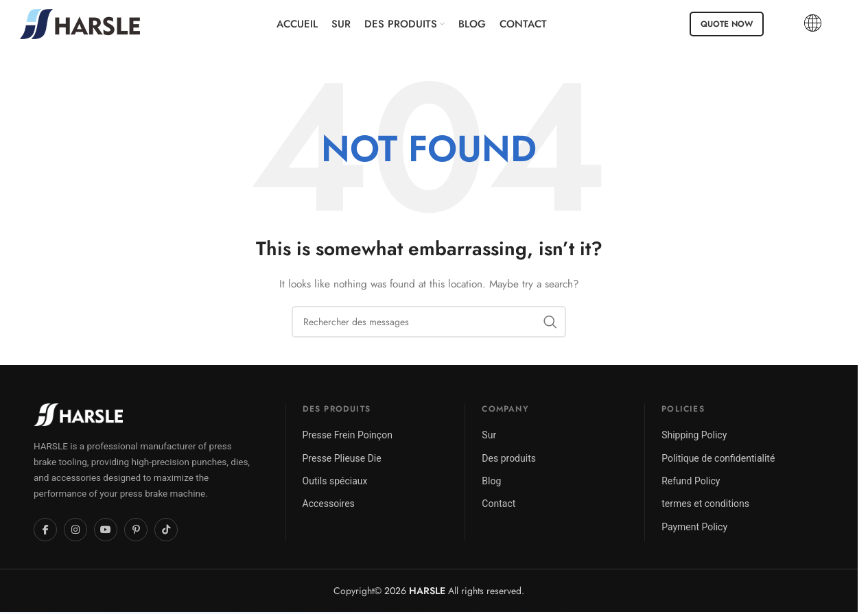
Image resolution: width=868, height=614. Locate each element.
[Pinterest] (136, 530)
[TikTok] (166, 530)
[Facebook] (45, 530)
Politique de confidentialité (718, 458)
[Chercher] (429, 322)
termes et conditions (705, 504)
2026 (415, 591)
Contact (498, 504)
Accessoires (329, 504)
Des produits (509, 458)
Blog (491, 481)
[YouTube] (106, 530)
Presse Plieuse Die (342, 458)
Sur (489, 435)
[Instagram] (75, 530)
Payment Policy (694, 527)
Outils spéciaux (335, 481)
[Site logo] (80, 23)
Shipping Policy (694, 435)
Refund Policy (691, 481)
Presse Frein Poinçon (348, 435)
